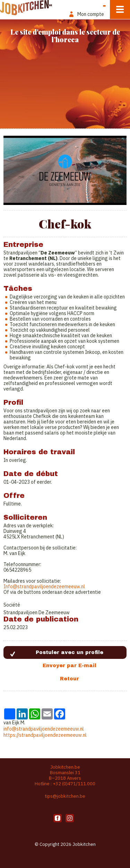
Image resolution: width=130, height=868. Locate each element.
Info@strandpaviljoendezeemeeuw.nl (44, 587)
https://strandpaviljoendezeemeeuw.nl (45, 735)
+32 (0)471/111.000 (74, 784)
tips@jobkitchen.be (65, 796)
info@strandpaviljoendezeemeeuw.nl (44, 729)
